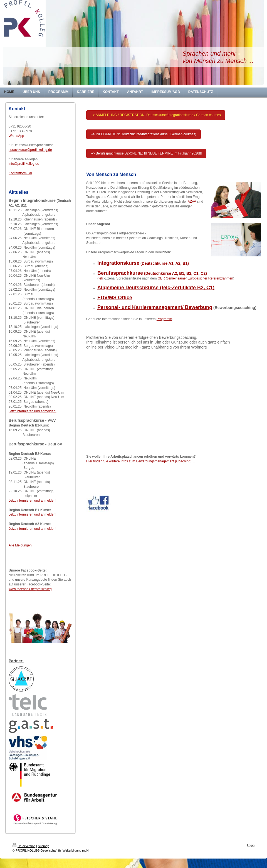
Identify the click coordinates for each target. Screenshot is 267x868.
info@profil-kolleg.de (24, 164)
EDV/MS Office (115, 298)
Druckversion (24, 846)
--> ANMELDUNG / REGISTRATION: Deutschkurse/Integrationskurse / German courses (156, 115)
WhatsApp (16, 136)
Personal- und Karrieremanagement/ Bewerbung (155, 307)
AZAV (192, 202)
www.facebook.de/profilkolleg (30, 589)
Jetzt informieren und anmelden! (32, 411)
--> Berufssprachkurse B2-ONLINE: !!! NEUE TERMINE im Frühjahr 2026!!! (146, 153)
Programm (164, 319)
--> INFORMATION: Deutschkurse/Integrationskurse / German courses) (144, 134)
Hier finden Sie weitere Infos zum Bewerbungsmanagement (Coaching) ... (141, 461)
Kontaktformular (20, 173)
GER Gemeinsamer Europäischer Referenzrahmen (195, 278)
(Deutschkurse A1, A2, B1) (165, 263)
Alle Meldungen (20, 545)
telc (101, 278)
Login (251, 845)
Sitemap (43, 846)
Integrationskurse (118, 263)
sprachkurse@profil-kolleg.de (30, 150)
